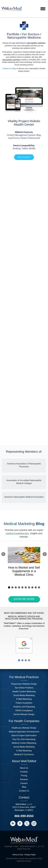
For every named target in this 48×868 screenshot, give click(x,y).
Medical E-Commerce (24, 754)
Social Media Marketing (24, 695)
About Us (24, 768)
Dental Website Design (24, 714)
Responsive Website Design (24, 684)
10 (39, 587)
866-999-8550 (24, 816)
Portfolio (24, 772)
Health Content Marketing (24, 692)
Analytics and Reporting (24, 707)
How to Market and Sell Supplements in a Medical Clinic (24, 571)
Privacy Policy (30, 855)
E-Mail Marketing (24, 699)
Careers (24, 783)
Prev (3, 554)
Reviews (24, 779)
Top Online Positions (24, 688)
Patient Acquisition (24, 703)
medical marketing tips (17, 533)
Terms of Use (18, 855)
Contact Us (24, 791)
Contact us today (9, 69)
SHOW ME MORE (24, 599)
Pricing (24, 776)
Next (45, 554)
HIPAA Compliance (24, 711)
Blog (24, 787)
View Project (24, 157)
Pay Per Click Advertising (24, 739)
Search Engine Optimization (24, 735)
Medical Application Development (24, 732)
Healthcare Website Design (24, 728)
